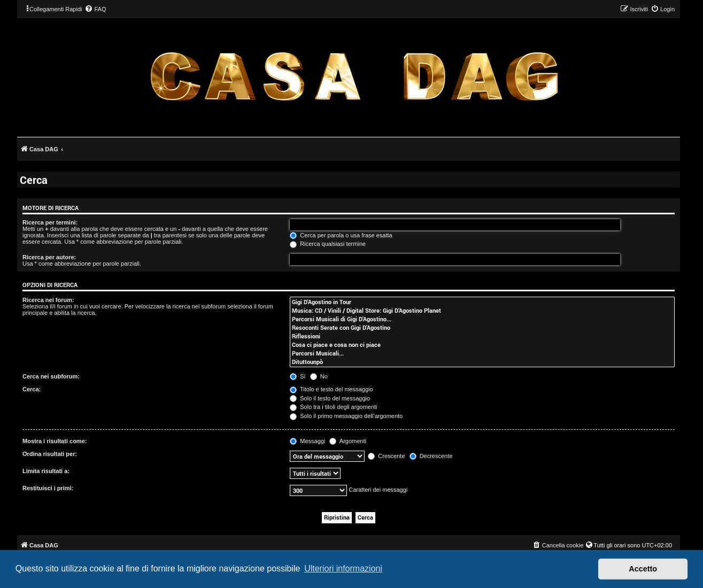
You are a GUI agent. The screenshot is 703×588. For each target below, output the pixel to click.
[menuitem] (95, 9)
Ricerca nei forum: (48, 300)
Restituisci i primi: (48, 488)
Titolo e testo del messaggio (331, 389)
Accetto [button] (643, 569)
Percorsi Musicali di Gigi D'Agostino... (482, 319)
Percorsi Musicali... (482, 353)
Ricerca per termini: (50, 222)
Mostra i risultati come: (55, 441)
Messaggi (307, 441)
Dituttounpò (482, 362)
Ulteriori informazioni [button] (343, 568)
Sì (298, 376)
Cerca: (32, 389)
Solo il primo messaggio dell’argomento (346, 416)
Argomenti (348, 441)
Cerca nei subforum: (51, 376)
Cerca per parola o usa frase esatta (341, 235)
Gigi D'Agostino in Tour (482, 302)
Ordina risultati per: (50, 454)
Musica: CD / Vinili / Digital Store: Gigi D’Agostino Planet (482, 311)
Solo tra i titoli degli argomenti (333, 407)
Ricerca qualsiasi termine (328, 244)
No (319, 376)
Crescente (386, 456)
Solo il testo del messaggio (330, 398)
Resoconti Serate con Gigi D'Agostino (482, 328)
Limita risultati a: (46, 471)
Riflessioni (482, 336)
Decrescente (431, 456)
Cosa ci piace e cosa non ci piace (482, 345)
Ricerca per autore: (49, 257)
